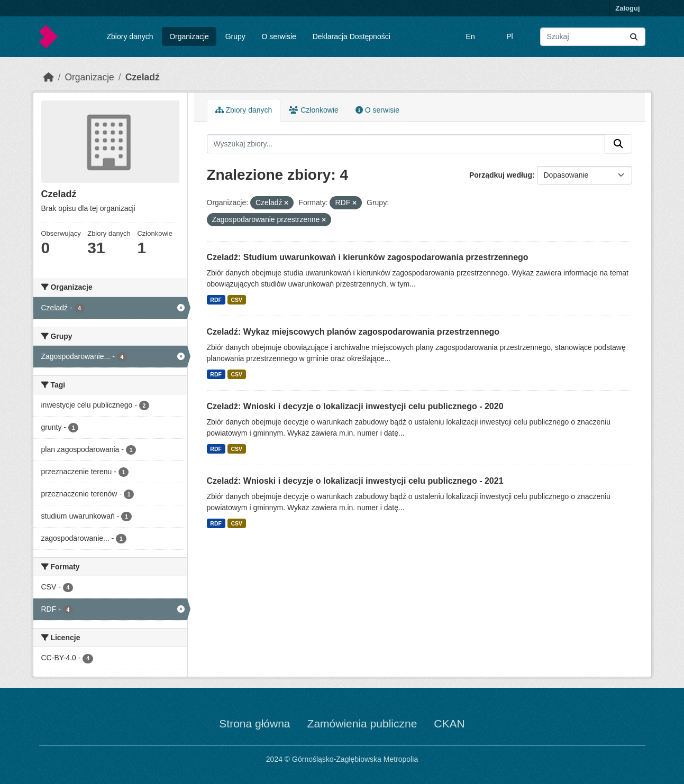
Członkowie (313, 110)
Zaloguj (627, 8)
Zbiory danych (130, 36)
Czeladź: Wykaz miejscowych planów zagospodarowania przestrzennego (353, 332)
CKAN (449, 723)
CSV (236, 300)
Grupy (235, 36)
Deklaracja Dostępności (352, 36)
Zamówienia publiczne (362, 723)
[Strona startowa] (49, 77)
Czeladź (143, 77)
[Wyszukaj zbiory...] (593, 37)
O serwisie (279, 36)
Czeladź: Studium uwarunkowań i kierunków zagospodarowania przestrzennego (368, 257)
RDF (216, 300)
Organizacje (189, 36)
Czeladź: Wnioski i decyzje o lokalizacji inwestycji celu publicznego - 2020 (355, 406)
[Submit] (634, 37)
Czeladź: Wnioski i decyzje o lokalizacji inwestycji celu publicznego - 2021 (355, 481)
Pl (509, 36)
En (471, 36)
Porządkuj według (501, 175)
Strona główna (254, 723)
